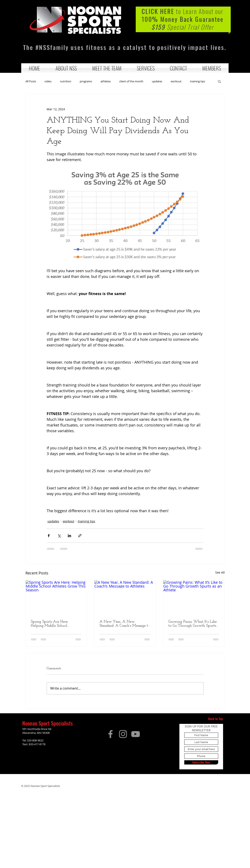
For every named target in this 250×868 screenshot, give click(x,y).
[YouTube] (135, 734)
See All (220, 572)
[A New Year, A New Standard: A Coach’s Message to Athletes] (125, 598)
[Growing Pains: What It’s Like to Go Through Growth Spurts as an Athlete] (194, 598)
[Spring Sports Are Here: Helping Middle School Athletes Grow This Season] (56, 598)
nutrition (66, 81)
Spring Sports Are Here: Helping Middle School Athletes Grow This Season (52, 624)
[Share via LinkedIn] (69, 536)
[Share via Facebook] (49, 536)
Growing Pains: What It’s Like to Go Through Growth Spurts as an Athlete (193, 624)
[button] (66, 68)
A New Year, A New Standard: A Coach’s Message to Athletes (125, 624)
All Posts (31, 81)
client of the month (131, 81)
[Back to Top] (216, 719)
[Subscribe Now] (201, 762)
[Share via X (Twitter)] (59, 536)
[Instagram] (123, 734)
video (48, 81)
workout (176, 81)
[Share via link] (80, 536)
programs (86, 81)
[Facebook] (110, 734)
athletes (106, 81)
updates (157, 81)
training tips (198, 81)
